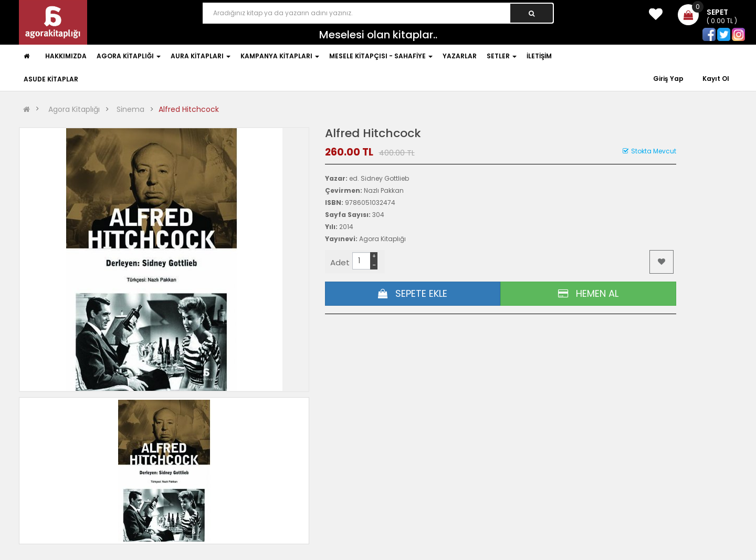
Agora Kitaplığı (74, 109)
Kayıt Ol (716, 79)
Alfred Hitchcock (189, 109)
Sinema (130, 109)
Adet (340, 262)
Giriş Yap (669, 79)
